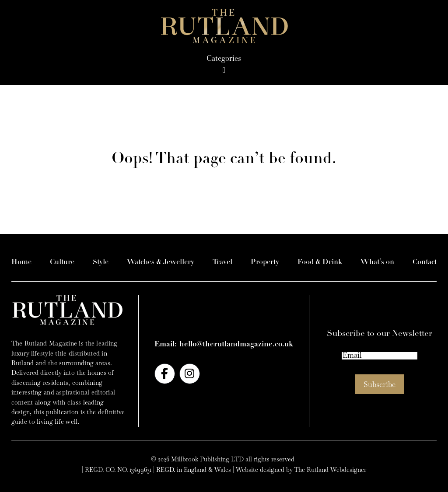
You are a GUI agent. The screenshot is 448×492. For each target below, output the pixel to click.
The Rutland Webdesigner (330, 470)
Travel (222, 262)
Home (21, 262)
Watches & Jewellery (161, 262)
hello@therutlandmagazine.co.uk (236, 344)
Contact (425, 262)
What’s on (377, 262)
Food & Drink (320, 262)
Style (101, 262)
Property (265, 262)
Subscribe (380, 384)
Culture (62, 262)
